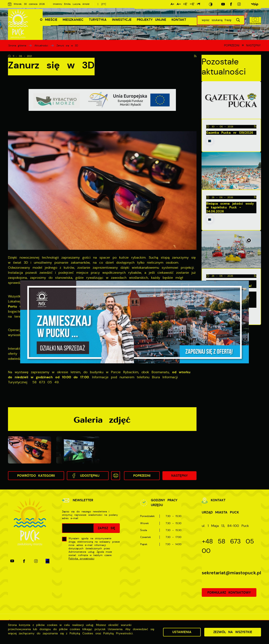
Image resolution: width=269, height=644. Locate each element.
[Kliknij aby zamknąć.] (249, 241)
